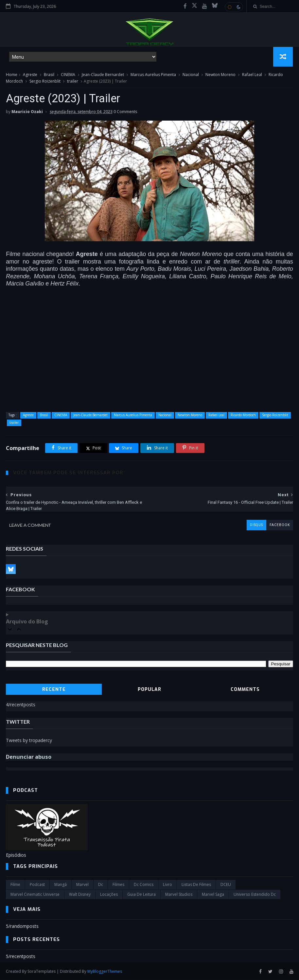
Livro (167, 885)
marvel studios (179, 895)
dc (101, 885)
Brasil (49, 75)
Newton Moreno (220, 75)
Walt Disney (80, 895)
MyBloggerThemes (105, 971)
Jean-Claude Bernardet (103, 75)
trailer (73, 81)
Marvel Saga (213, 895)
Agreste (30, 75)
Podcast (37, 885)
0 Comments (125, 112)
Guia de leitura (141, 895)
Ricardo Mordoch (243, 415)
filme (15, 885)
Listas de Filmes (196, 885)
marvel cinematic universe (35, 895)
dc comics (144, 885)
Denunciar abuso (29, 757)
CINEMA (68, 75)
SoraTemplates (42, 971)
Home (12, 75)
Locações (109, 895)
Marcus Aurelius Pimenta (153, 75)
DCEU (226, 885)
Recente (54, 690)
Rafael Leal (252, 75)
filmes (118, 885)
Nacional (191, 75)
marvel (82, 885)
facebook (280, 525)
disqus (256, 525)
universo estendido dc (255, 895)
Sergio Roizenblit (45, 81)
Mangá (61, 885)
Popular (149, 690)
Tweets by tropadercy (29, 741)
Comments (245, 690)
